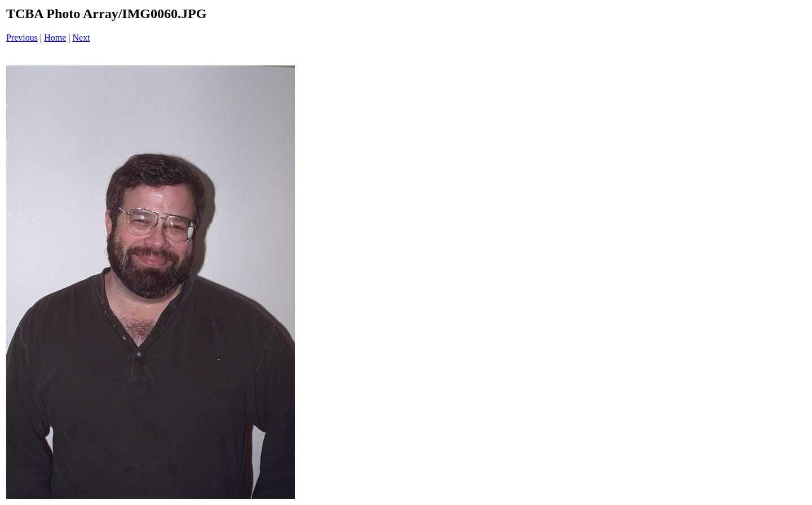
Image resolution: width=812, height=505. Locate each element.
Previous (22, 38)
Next (81, 38)
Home (55, 38)
